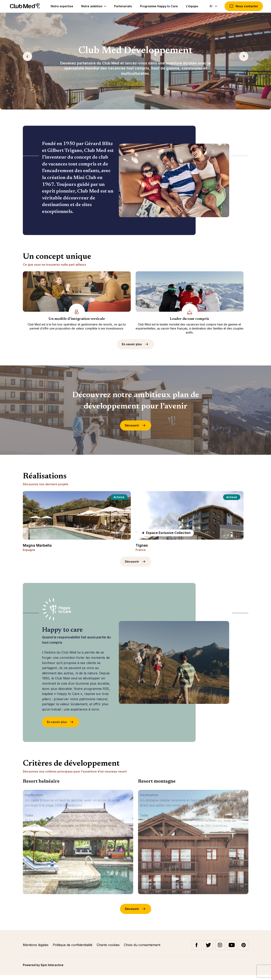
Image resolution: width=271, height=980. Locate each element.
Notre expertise (61, 6)
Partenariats (122, 6)
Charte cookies (109, 950)
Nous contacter (244, 6)
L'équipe (191, 6)
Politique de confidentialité (73, 950)
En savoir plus (135, 349)
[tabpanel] (135, 61)
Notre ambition (93, 6)
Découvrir (136, 431)
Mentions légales (36, 950)
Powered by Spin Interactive (43, 970)
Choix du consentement (142, 950)
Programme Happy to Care (158, 6)
